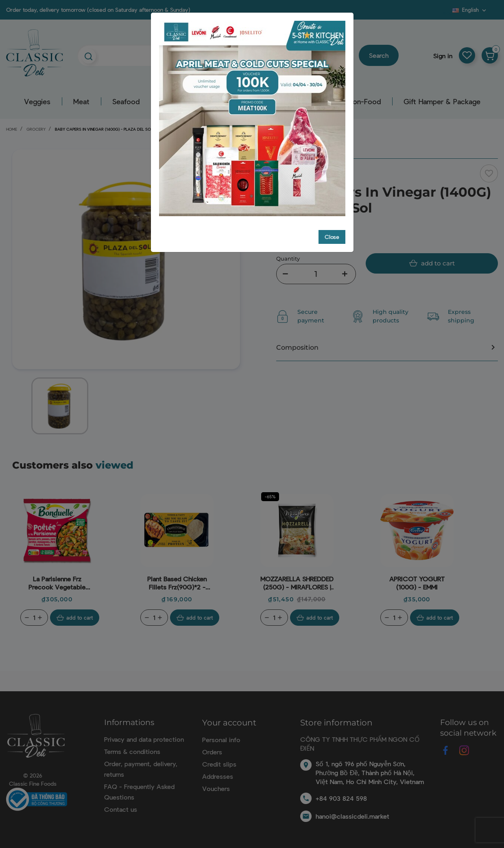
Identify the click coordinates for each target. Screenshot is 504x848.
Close (332, 237)
